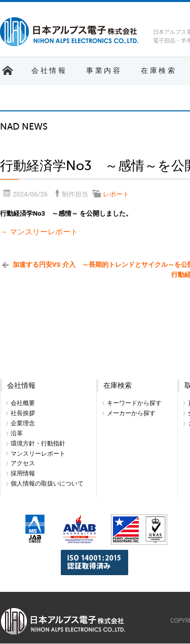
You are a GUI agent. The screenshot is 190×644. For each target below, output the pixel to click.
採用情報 (23, 473)
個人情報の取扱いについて (47, 484)
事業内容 (104, 70)
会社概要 (23, 403)
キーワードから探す (134, 403)
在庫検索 (159, 70)
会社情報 (49, 70)
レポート (116, 194)
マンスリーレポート (38, 454)
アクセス (23, 463)
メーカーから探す (131, 413)
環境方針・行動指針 (38, 444)
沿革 (17, 433)
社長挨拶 (23, 413)
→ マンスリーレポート (39, 232)
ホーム (8, 71)
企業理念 (23, 423)
